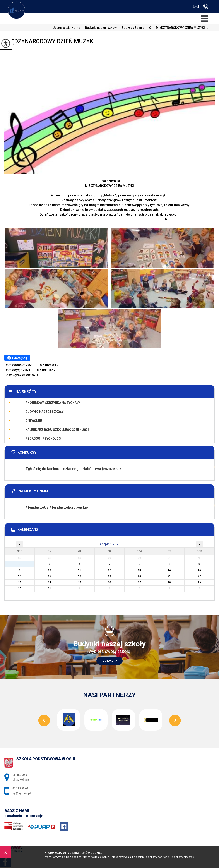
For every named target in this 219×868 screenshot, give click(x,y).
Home (76, 28)
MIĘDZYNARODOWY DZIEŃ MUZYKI (50, 41)
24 (50, 582)
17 (50, 576)
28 (169, 582)
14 (169, 570)
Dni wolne (34, 421)
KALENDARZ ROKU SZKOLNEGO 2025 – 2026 (57, 430)
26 (109, 582)
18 (80, 576)
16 (20, 576)
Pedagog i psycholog (43, 439)
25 (80, 582)
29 (199, 582)
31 (50, 588)
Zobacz (110, 661)
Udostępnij (17, 358)
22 (199, 576)
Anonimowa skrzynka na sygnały (53, 403)
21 (169, 576)
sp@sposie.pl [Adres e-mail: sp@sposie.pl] (21, 793)
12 (109, 570)
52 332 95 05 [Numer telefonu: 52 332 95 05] (20, 788)
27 (139, 582)
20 (139, 576)
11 (80, 570)
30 (20, 588)
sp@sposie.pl (196, 7)
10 (50, 570)
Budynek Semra (130, 28)
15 (199, 570)
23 (20, 582)
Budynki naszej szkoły (98, 28)
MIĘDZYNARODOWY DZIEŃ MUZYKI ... (180, 28)
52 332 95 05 (206, 7)
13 (139, 570)
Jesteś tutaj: (62, 28)
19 (109, 576)
